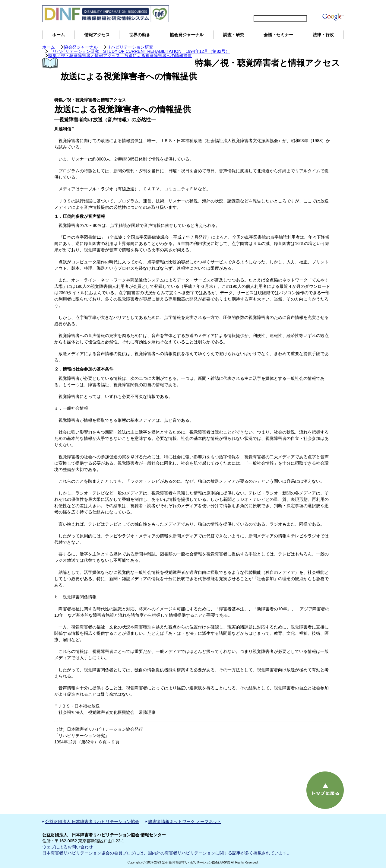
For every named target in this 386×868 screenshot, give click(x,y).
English (253, 8)
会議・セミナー (278, 35)
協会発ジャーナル (187, 35)
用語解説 (334, 8)
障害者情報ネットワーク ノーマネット (185, 822)
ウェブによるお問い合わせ (68, 847)
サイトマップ (277, 8)
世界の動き (140, 35)
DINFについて (308, 8)
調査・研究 (234, 35)
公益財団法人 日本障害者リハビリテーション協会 (92, 822)
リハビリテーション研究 (130, 47)
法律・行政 (323, 35)
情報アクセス (97, 35)
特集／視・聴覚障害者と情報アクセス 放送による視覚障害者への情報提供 (120, 56)
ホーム (59, 35)
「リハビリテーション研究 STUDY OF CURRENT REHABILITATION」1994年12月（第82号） (139, 51)
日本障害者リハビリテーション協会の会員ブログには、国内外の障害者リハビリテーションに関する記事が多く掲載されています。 (167, 853)
